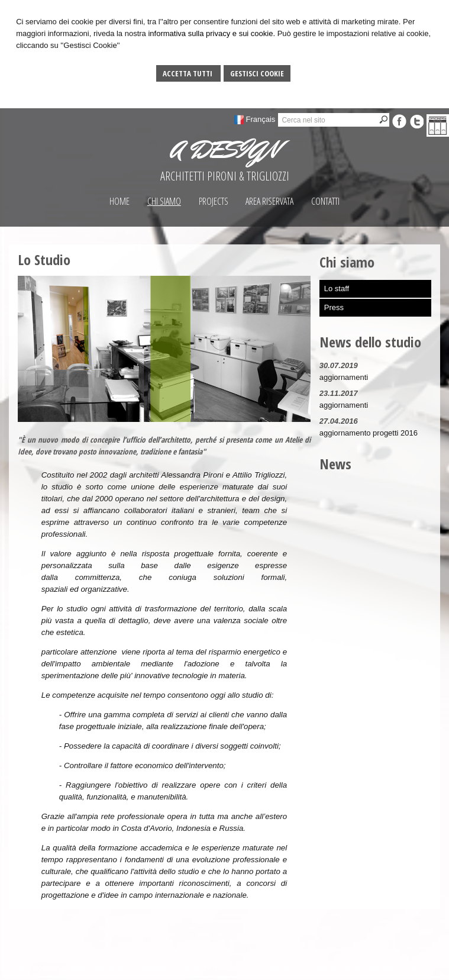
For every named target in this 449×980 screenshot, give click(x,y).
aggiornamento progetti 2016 (369, 433)
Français (261, 119)
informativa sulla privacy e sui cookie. (211, 33)
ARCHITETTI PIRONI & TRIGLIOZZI (225, 176)
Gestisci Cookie (257, 73)
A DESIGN (225, 150)
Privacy (410, 968)
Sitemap (379, 968)
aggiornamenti (344, 377)
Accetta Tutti (188, 73)
